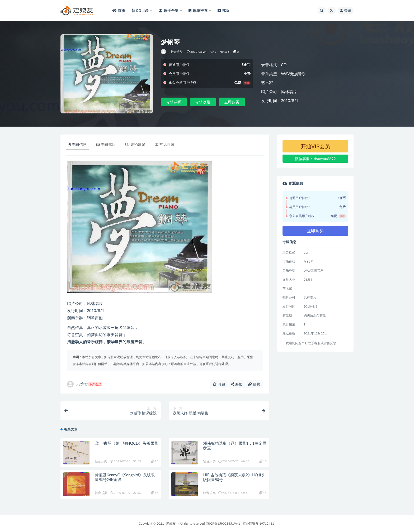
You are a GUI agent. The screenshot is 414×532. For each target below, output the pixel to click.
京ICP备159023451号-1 (223, 523)
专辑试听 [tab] (106, 144)
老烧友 (85, 384)
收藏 (219, 384)
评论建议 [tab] (135, 144)
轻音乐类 (177, 52)
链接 (254, 384)
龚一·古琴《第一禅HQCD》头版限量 (126, 443)
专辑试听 (174, 102)
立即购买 (232, 102)
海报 (237, 384)
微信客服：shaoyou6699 (315, 159)
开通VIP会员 (315, 146)
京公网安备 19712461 (258, 523)
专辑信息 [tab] (77, 144)
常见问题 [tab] (164, 144)
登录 (346, 10)
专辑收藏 (203, 102)
